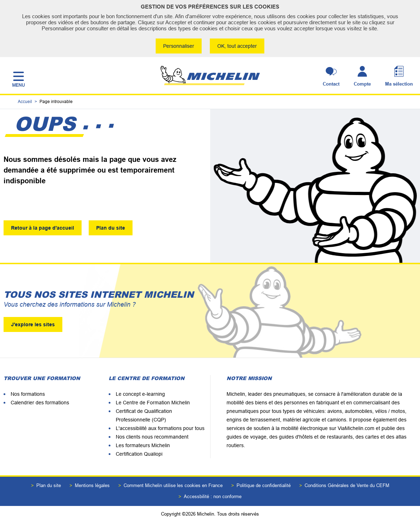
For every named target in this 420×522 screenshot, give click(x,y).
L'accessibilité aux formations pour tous (160, 428)
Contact (331, 84)
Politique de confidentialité (264, 485)
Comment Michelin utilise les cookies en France (173, 485)
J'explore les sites (33, 324)
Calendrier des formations (40, 403)
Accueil (25, 102)
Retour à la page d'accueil (43, 228)
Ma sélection (399, 84)
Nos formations (28, 394)
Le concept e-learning (140, 394)
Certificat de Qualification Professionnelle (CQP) (144, 415)
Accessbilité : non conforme (213, 497)
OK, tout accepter (237, 46)
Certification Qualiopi (139, 454)
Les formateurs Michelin (143, 445)
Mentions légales (92, 485)
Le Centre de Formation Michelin (153, 403)
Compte (362, 84)
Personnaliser (179, 46)
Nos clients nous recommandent (152, 437)
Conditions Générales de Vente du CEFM (347, 485)
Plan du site (111, 228)
